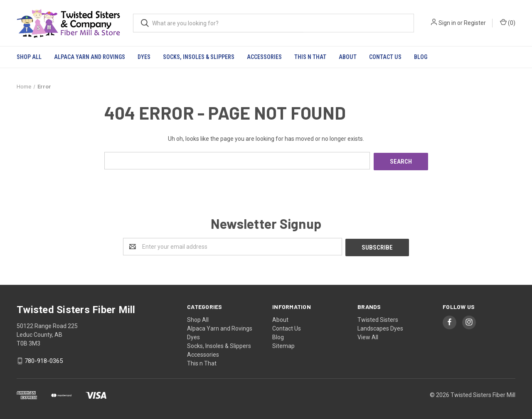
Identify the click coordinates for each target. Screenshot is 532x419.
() (508, 22)
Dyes (144, 57)
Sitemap (283, 344)
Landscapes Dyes (380, 326)
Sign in (447, 23)
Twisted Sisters (378, 318)
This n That (310, 57)
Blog (421, 57)
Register (475, 23)
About (348, 57)
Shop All (29, 57)
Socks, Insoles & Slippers (199, 57)
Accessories (264, 57)
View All (368, 335)
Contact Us (385, 57)
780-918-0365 (44, 359)
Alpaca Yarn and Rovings (90, 57)
